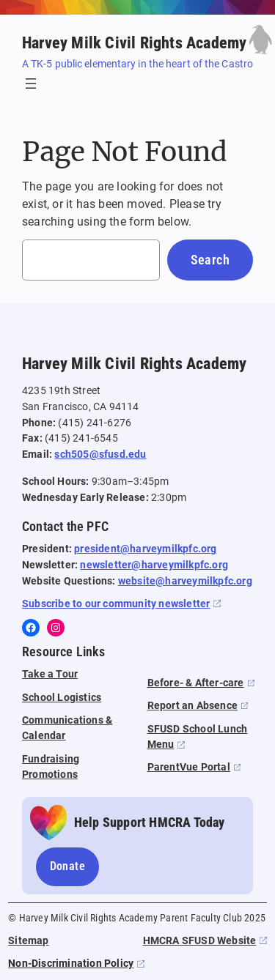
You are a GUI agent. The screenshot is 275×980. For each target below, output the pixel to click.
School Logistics (62, 698)
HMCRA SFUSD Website (200, 941)
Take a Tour (50, 674)
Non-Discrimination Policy (71, 964)
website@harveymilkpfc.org (185, 581)
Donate (67, 866)
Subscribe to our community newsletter (116, 604)
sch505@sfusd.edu (100, 454)
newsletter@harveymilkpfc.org (154, 565)
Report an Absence (192, 706)
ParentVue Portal (189, 767)
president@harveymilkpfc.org (145, 549)
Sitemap (28, 941)
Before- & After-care (196, 683)
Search (210, 260)
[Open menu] (31, 83)
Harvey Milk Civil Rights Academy (134, 42)
